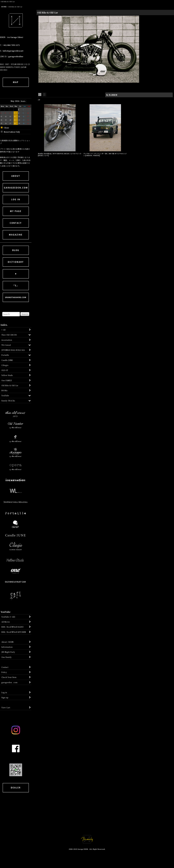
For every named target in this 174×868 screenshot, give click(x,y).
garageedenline (16, 56)
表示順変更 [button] (112, 95)
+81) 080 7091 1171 (11, 45)
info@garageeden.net (13, 51)
